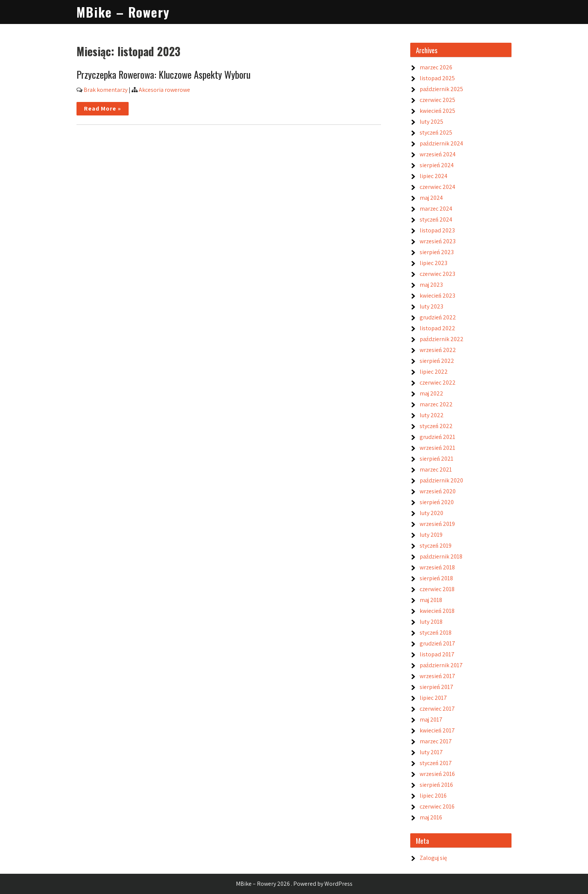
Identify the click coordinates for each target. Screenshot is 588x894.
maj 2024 (431, 198)
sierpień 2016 (436, 785)
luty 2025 (431, 122)
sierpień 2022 (437, 361)
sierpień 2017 (436, 687)
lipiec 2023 (433, 263)
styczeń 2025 (436, 133)
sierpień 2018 (436, 578)
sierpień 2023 (437, 252)
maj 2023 (431, 285)
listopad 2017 (437, 654)
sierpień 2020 (437, 502)
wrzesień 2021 (437, 448)
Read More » (103, 109)
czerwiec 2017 (437, 709)
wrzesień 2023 (438, 241)
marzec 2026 (436, 67)
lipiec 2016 (433, 796)
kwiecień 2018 (437, 611)
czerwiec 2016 (437, 806)
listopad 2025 (437, 78)
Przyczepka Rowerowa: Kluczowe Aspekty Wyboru (163, 74)
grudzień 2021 (437, 437)
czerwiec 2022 (438, 383)
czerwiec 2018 (437, 589)
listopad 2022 (437, 328)
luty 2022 (432, 415)
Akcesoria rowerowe (164, 90)
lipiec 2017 (433, 698)
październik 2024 (441, 143)
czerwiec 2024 (437, 187)
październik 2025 (441, 89)
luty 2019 (431, 535)
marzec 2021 (436, 469)
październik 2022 (442, 339)
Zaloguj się (433, 858)
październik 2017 (441, 665)
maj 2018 (431, 600)
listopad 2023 (437, 230)
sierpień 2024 (437, 165)
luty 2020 (431, 513)
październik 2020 (441, 480)
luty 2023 (431, 306)
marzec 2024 (436, 209)
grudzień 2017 (437, 643)
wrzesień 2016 (437, 774)
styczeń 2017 (436, 763)
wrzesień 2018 (437, 567)
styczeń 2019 (436, 546)
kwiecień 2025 (437, 111)
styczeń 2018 (436, 633)
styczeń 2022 (436, 426)
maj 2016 (431, 817)
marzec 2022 (436, 404)
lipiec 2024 (433, 176)
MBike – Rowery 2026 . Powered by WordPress (294, 884)
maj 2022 (431, 393)
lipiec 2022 (434, 372)
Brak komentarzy (106, 90)
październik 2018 (441, 556)
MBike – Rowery (123, 12)
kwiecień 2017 (437, 730)
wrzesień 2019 (437, 524)
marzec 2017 (436, 741)
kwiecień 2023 (437, 296)
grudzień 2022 (438, 317)
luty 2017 (431, 752)
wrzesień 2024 (438, 154)
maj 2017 (431, 720)
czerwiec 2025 (437, 100)
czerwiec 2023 (437, 274)
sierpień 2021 (436, 459)
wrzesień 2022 (438, 350)
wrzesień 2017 (437, 676)
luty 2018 (431, 622)
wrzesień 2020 (438, 491)
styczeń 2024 (436, 219)
